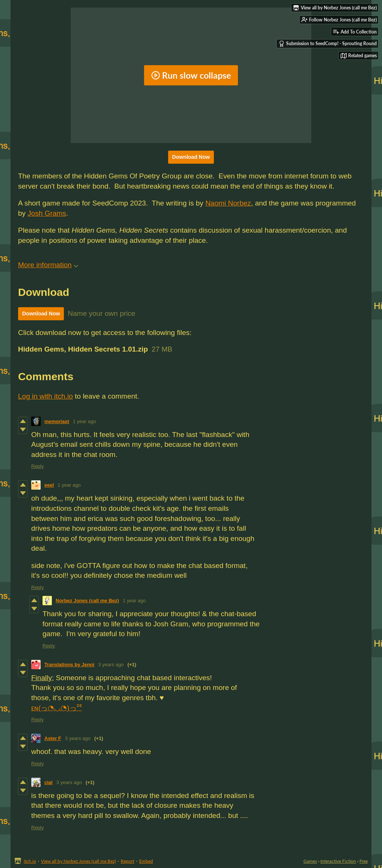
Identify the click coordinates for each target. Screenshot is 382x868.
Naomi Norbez (228, 203)
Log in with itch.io (45, 396)
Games (310, 861)
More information (48, 265)
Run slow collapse (191, 75)
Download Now (191, 157)
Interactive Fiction (338, 861)
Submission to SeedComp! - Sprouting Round (328, 44)
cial (49, 782)
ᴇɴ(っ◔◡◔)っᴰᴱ (57, 708)
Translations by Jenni (69, 665)
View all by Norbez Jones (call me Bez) (78, 861)
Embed (146, 861)
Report (127, 861)
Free (364, 861)
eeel (49, 485)
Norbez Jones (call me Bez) (87, 601)
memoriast (57, 421)
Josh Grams (47, 213)
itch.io (30, 861)
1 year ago (84, 421)
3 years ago (111, 665)
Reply (37, 466)
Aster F (53, 738)
